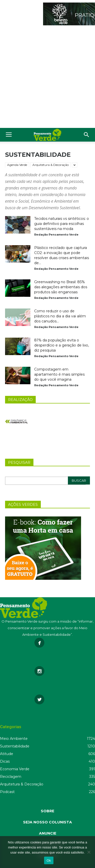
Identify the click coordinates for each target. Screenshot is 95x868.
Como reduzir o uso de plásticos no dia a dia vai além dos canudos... (60, 316)
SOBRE (48, 811)
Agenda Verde (17, 165)
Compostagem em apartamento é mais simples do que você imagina (59, 374)
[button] (87, 135)
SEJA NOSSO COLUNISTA (48, 822)
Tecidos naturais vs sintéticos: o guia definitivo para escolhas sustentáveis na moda (62, 224)
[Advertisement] (48, 78)
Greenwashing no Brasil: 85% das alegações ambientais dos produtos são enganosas (61, 287)
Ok (49, 861)
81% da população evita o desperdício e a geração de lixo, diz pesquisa (62, 345)
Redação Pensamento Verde (56, 235)
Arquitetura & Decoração (51, 165)
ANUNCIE (48, 833)
